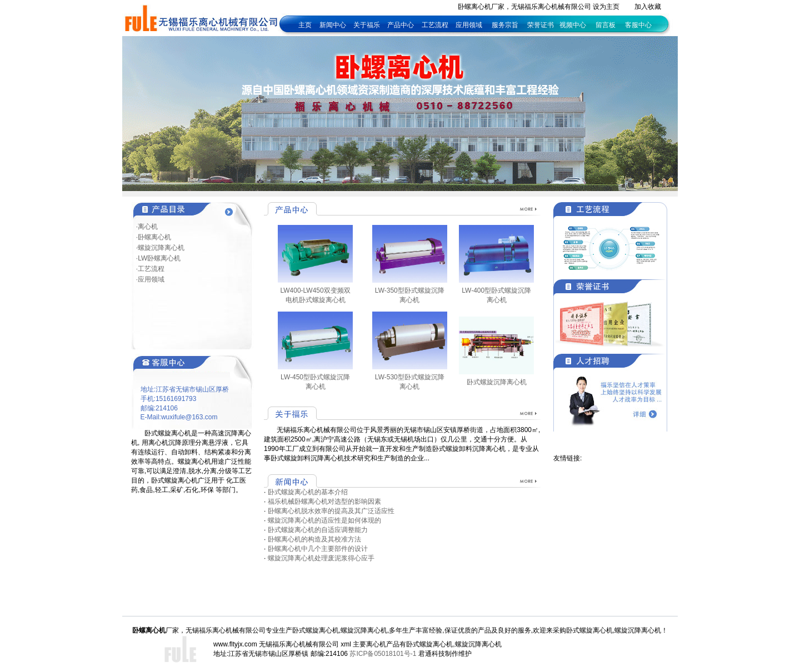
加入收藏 (648, 7)
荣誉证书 (541, 25)
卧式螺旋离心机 (429, 644)
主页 (305, 25)
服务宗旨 (505, 25)
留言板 (606, 25)
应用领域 (469, 25)
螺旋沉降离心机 (478, 644)
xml (346, 644)
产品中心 (401, 25)
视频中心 (573, 25)
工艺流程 (436, 25)
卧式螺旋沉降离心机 (497, 382)
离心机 (376, 644)
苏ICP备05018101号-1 (383, 654)
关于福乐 (367, 25)
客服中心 (638, 25)
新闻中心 (333, 25)
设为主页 (606, 7)
